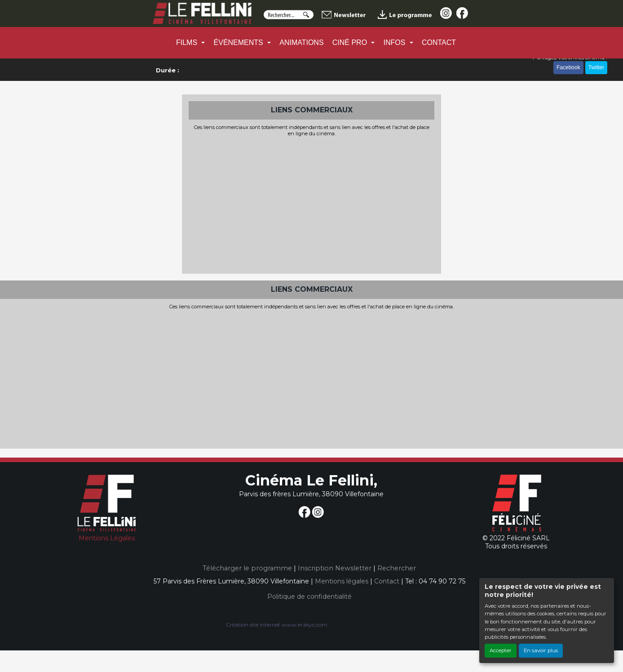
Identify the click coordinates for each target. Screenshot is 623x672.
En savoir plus (541, 650)
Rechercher (397, 568)
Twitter (596, 67)
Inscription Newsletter (335, 568)
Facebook (568, 67)
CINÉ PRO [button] (351, 42)
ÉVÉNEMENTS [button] (240, 42)
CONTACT (439, 42)
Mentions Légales (107, 538)
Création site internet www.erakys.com (277, 625)
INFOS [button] (395, 42)
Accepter (501, 650)
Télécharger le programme (247, 568)
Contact (387, 581)
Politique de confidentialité (309, 596)
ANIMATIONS (301, 42)
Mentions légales (342, 581)
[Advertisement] (312, 204)
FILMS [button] (188, 42)
